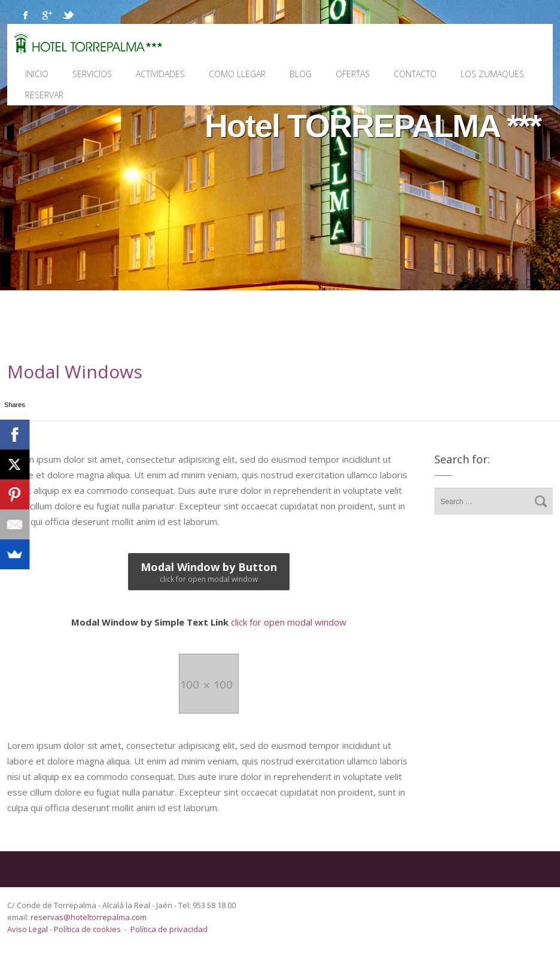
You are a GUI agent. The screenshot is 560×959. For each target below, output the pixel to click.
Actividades (160, 74)
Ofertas (353, 74)
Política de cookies (87, 929)
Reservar (44, 95)
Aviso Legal (28, 929)
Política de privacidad (169, 929)
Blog (301, 74)
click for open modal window (209, 622)
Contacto (415, 74)
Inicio (37, 74)
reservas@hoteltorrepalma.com (89, 917)
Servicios (92, 74)
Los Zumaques (492, 74)
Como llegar (237, 74)
